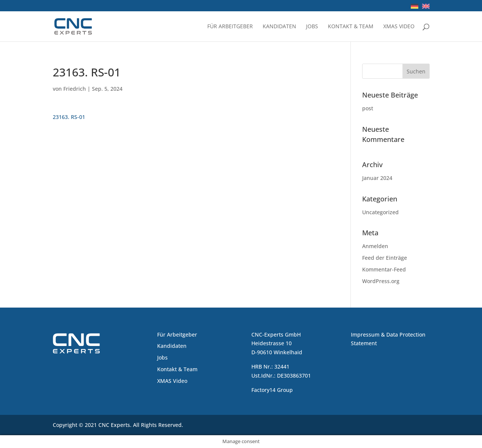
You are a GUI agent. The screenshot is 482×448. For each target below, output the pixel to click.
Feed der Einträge (385, 258)
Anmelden (375, 246)
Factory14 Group (272, 390)
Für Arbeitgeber (230, 27)
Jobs (312, 27)
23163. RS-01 (69, 117)
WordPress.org (381, 281)
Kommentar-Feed (384, 269)
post (368, 108)
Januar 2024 (377, 178)
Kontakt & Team (351, 27)
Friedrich (75, 89)
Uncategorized (380, 212)
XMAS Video (399, 27)
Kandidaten (279, 27)
